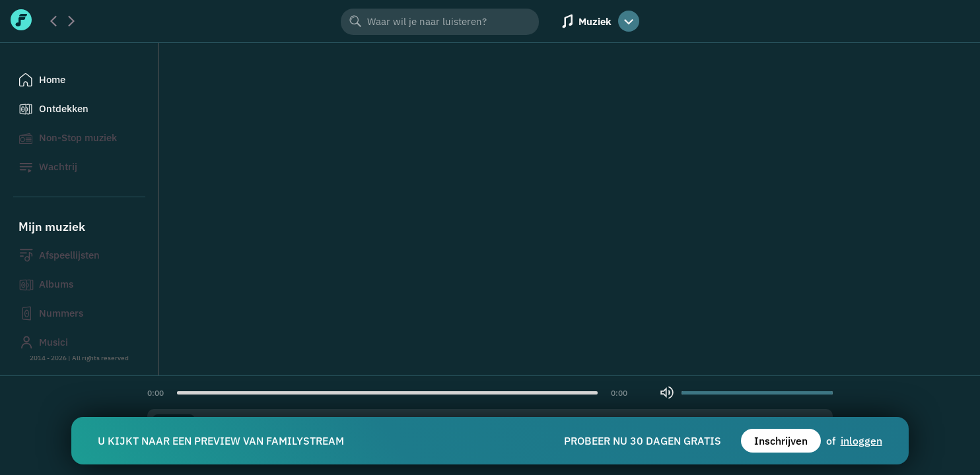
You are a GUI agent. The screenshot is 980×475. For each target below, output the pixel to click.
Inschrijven (781, 441)
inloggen (861, 441)
